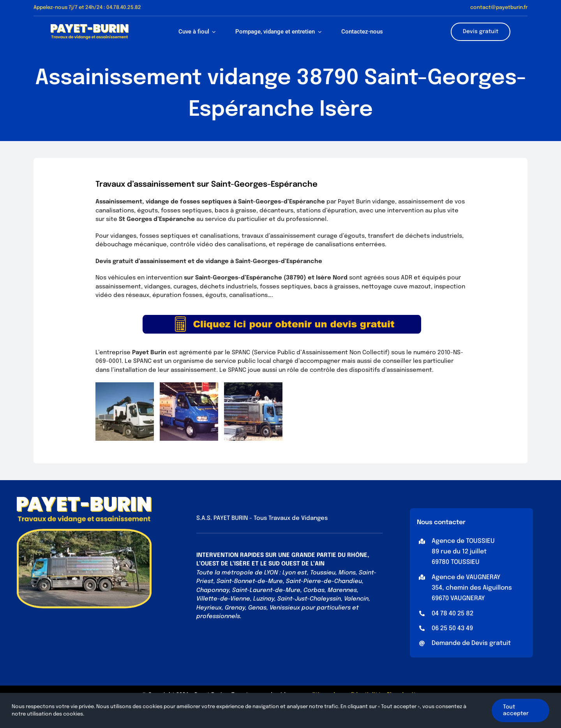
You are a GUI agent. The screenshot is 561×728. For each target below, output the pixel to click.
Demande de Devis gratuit (471, 643)
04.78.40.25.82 (124, 8)
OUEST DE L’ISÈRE (225, 564)
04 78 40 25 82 (453, 614)
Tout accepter (516, 710)
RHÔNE (357, 555)
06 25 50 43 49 (452, 628)
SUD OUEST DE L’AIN (296, 564)
